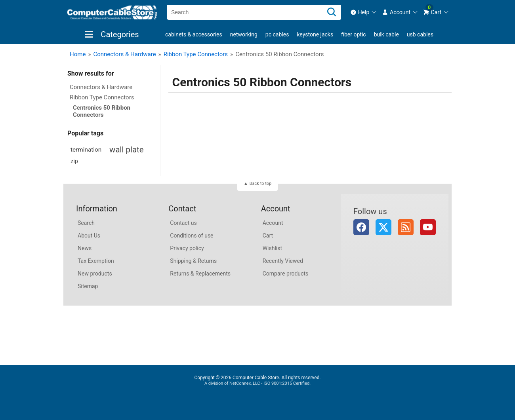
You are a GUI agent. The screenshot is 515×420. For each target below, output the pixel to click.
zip (74, 161)
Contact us (183, 223)
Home (78, 54)
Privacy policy (187, 248)
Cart (268, 236)
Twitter (383, 227)
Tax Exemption (96, 261)
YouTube (428, 227)
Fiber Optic (353, 34)
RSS (406, 227)
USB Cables (420, 34)
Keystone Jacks (315, 34)
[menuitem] (364, 12)
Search (86, 223)
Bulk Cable (386, 34)
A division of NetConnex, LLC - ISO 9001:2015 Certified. (257, 383)
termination (86, 150)
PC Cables (277, 34)
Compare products (286, 274)
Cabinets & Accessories (194, 34)
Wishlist (272, 248)
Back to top (260, 183)
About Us (89, 236)
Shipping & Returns (193, 261)
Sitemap (88, 286)
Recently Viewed (283, 261)
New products (95, 274)
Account (273, 223)
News (85, 248)
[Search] (332, 12)
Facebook (361, 227)
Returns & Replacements (200, 274)
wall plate (126, 150)
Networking (244, 34)
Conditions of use (192, 236)
